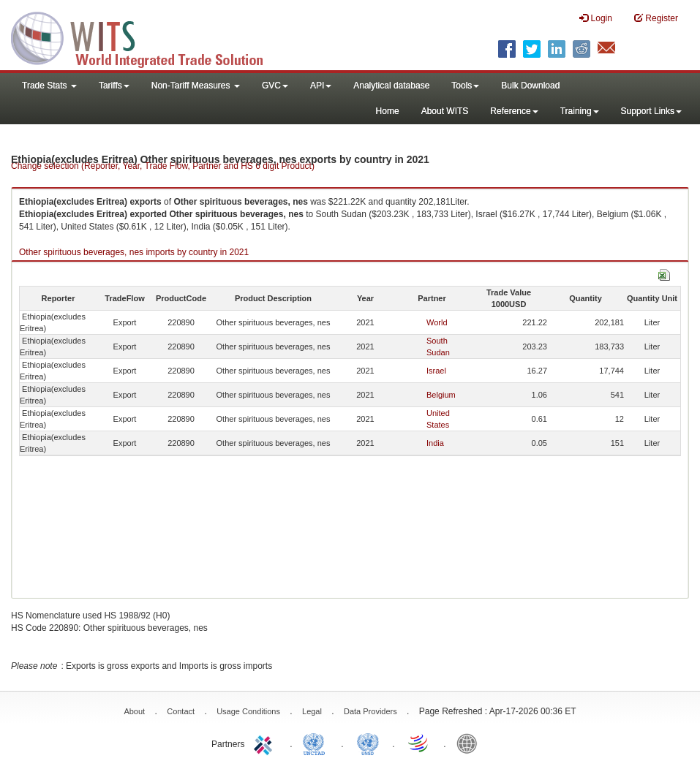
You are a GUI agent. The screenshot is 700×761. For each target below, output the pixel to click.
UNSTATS (368, 743)
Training (580, 111)
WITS (146, 37)
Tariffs (114, 86)
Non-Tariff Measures (196, 86)
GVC (275, 86)
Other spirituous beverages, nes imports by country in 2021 (134, 252)
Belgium (441, 395)
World (437, 322)
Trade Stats (49, 86)
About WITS (445, 111)
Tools (465, 86)
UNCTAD (317, 743)
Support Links (651, 111)
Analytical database (391, 86)
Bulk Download (530, 86)
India (435, 443)
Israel (436, 371)
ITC (266, 743)
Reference (514, 111)
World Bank (470, 743)
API (321, 86)
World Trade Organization (419, 743)
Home (388, 111)
